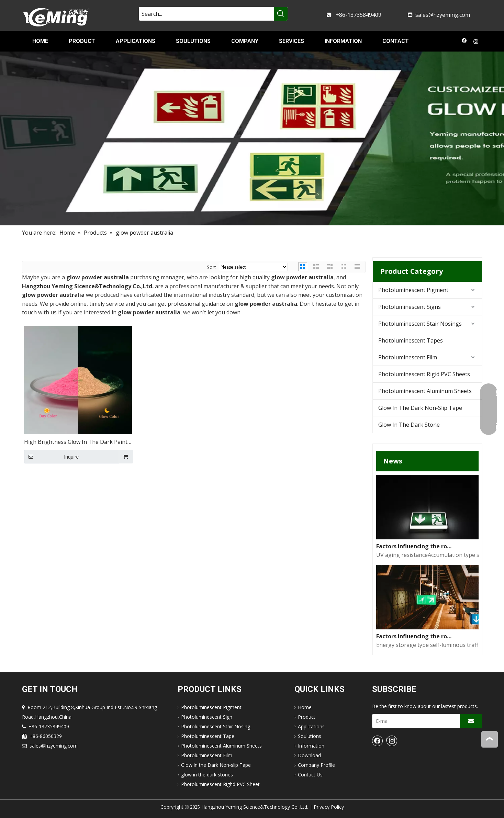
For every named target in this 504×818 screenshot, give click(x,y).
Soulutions (310, 736)
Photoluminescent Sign (207, 717)
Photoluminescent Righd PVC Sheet (220, 784)
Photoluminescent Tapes (411, 340)
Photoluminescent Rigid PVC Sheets (424, 374)
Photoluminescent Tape (208, 736)
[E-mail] (415, 721)
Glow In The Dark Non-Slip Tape (420, 408)
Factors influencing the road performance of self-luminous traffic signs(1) (415, 636)
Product (307, 717)
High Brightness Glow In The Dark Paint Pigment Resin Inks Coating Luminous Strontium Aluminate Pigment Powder (76, 442)
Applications (311, 726)
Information (311, 746)
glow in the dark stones (207, 775)
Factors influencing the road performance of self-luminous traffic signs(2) (415, 546)
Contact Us (310, 775)
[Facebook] (464, 42)
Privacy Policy (329, 807)
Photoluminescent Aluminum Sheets (425, 391)
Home (305, 707)
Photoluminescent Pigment (413, 290)
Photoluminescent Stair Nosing (216, 726)
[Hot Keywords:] (281, 14)
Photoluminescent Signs (410, 307)
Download (309, 755)
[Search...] (206, 14)
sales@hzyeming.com (443, 15)
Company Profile (316, 765)
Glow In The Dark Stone (409, 425)
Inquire (52, 457)
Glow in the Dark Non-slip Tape (216, 765)
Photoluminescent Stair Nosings (420, 324)
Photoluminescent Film (408, 357)
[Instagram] (476, 42)
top (490, 739)
